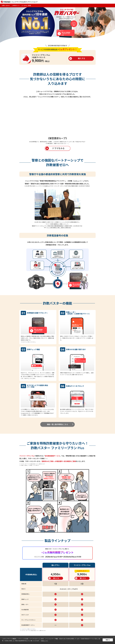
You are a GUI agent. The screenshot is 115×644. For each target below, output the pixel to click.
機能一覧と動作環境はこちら (58, 424)
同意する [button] (108, 640)
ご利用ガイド (16, 5)
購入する (81, 58)
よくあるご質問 (26, 5)
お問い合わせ (6, 5)
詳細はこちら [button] (44, 641)
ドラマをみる (58, 148)
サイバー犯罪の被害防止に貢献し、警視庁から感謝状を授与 (59, 228)
